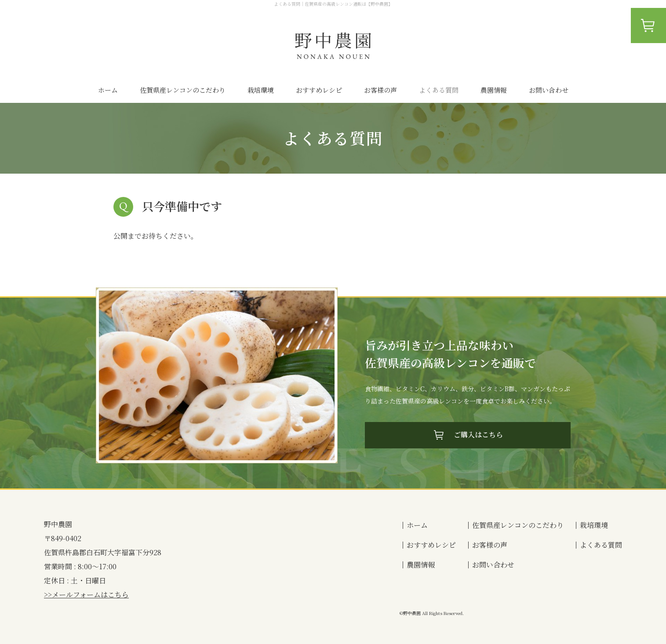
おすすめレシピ (319, 90)
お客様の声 (380, 90)
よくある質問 (439, 90)
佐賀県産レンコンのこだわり (183, 90)
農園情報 (494, 90)
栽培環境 (261, 90)
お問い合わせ (549, 90)
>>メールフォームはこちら (86, 595)
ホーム (108, 90)
